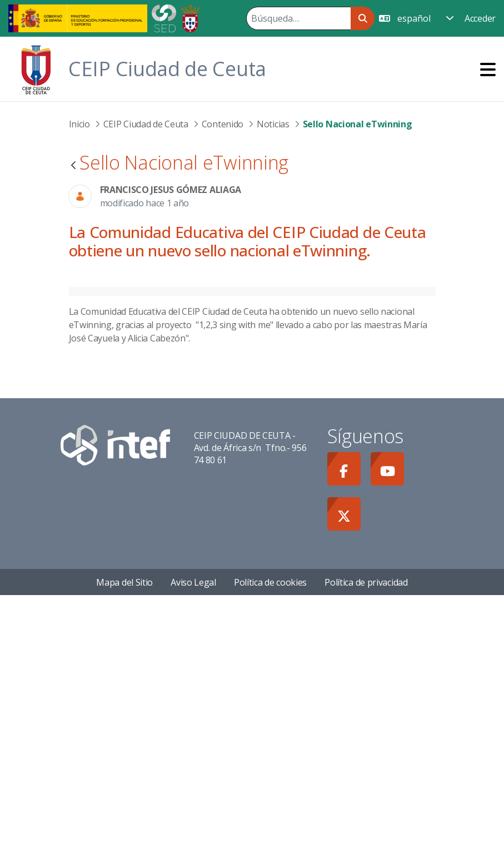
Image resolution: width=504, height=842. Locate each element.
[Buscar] (298, 18)
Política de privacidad (366, 829)
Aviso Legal (193, 829)
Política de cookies (270, 829)
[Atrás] (73, 166)
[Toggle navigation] (488, 69)
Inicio (79, 124)
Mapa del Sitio (124, 829)
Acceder (480, 18)
